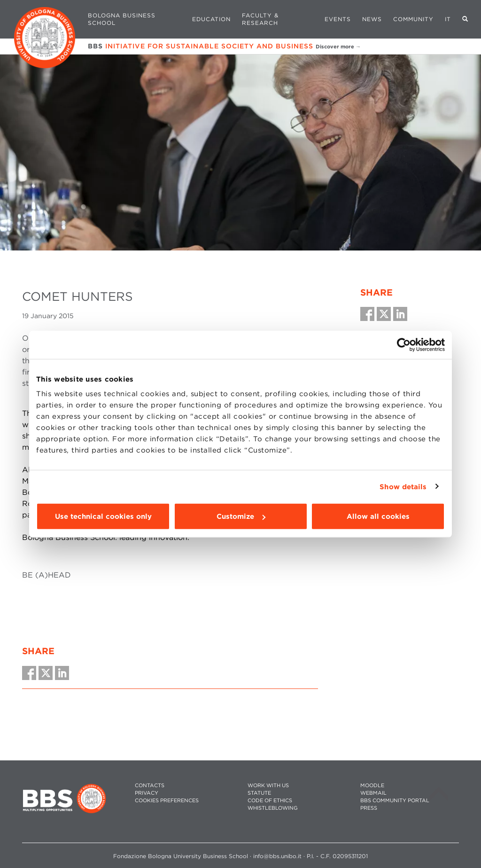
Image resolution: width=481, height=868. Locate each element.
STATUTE (259, 793)
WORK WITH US (268, 786)
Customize (241, 516)
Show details (403, 486)
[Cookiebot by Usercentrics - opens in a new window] (404, 344)
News (372, 19)
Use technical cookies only (103, 516)
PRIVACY (147, 793)
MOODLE (372, 786)
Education (211, 19)
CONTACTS (150, 786)
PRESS (369, 808)
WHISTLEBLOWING (273, 808)
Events (338, 19)
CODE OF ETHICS (270, 801)
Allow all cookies (378, 516)
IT (448, 19)
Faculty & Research (260, 19)
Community (413, 19)
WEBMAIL (373, 793)
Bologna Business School (122, 19)
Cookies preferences (167, 801)
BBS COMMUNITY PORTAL (395, 801)
